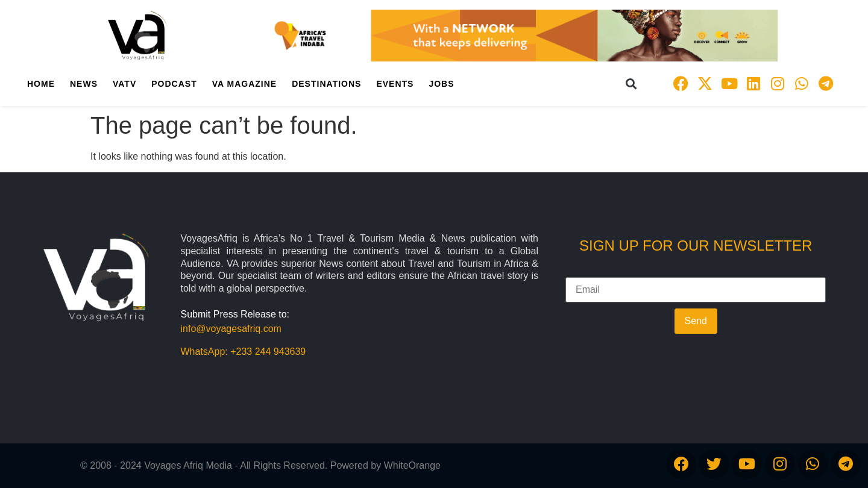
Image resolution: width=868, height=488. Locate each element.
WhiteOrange (412, 465)
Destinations (326, 84)
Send (696, 321)
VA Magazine (244, 84)
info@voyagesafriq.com (231, 329)
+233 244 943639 (268, 352)
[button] (631, 83)
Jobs (441, 84)
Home (41, 84)
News (84, 84)
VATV (124, 84)
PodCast (174, 84)
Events (395, 84)
